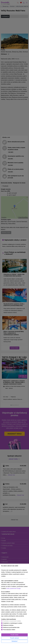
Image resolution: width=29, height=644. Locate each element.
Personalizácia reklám (9, 630)
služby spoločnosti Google (13, 588)
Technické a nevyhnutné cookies (12, 621)
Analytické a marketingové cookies (13, 623)
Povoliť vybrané (14, 638)
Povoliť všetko (14, 635)
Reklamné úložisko (8, 625)
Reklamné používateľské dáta (11, 627)
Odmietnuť (14, 641)
